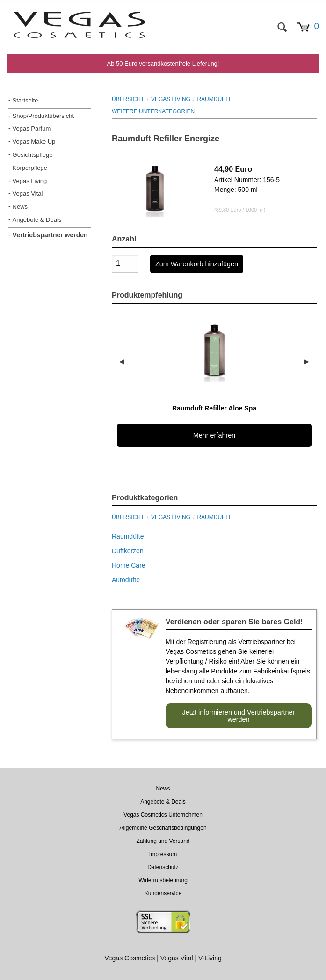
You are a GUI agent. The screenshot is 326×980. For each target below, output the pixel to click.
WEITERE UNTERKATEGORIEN (153, 111)
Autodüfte (126, 580)
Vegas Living (30, 181)
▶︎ (310, 361)
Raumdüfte (214, 99)
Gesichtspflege (33, 155)
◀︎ (126, 361)
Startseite (25, 100)
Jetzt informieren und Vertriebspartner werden (239, 716)
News (20, 207)
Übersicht (128, 99)
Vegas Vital (28, 194)
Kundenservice (163, 893)
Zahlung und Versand (163, 841)
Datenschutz (163, 867)
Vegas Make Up (34, 142)
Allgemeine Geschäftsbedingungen (163, 828)
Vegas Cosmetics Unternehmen (163, 815)
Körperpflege (30, 168)
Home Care (129, 565)
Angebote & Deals (37, 220)
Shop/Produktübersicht (43, 116)
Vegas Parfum (32, 128)
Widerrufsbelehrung (163, 880)
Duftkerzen (128, 551)
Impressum (163, 854)
